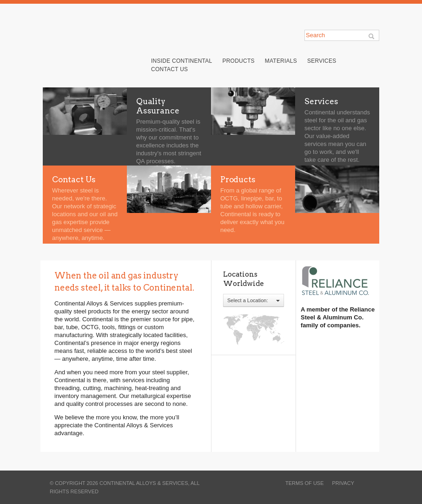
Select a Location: (254, 300)
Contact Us (169, 69)
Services (322, 61)
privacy (343, 483)
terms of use (305, 483)
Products (238, 61)
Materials (281, 61)
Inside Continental (181, 61)
